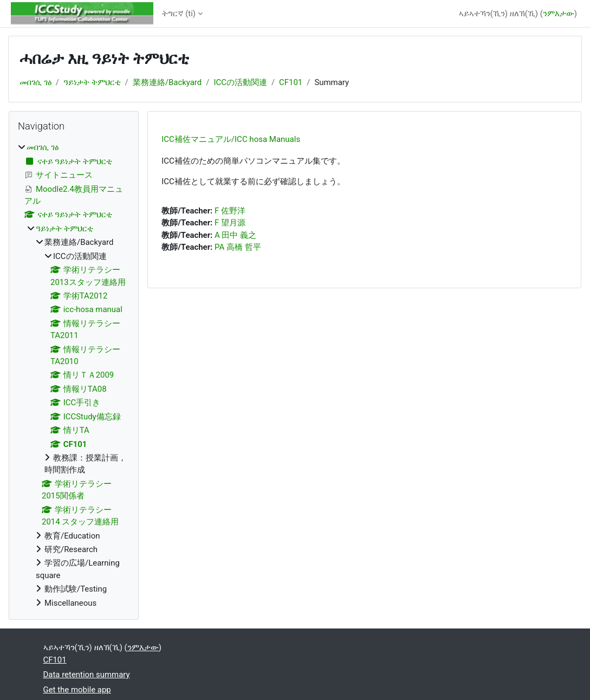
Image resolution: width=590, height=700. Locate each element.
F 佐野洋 (230, 211)
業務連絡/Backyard (167, 82)
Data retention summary (87, 675)
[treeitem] (74, 375)
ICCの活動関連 (240, 82)
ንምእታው (559, 14)
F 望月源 (230, 223)
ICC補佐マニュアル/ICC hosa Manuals (231, 139)
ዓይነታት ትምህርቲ (92, 82)
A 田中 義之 (235, 235)
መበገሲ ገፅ (35, 82)
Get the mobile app (77, 690)
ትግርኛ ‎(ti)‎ (179, 14)
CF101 (291, 82)
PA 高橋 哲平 (238, 247)
